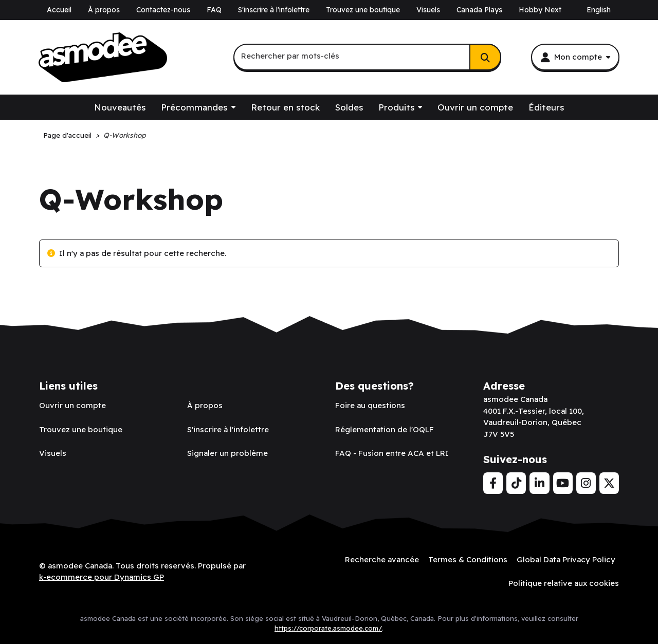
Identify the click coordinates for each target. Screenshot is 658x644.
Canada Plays (479, 10)
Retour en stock (285, 107)
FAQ (214, 10)
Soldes (349, 107)
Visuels (428, 10)
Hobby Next (540, 10)
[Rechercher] (485, 57)
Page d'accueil (67, 135)
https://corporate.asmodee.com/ (328, 628)
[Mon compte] (575, 57)
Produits (396, 107)
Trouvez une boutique (363, 10)
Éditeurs (546, 107)
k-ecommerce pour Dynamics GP (102, 577)
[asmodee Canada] (103, 58)
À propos (104, 10)
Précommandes (194, 107)
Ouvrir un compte (475, 107)
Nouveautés (120, 107)
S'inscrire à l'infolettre (274, 10)
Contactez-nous (163, 10)
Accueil (59, 10)
